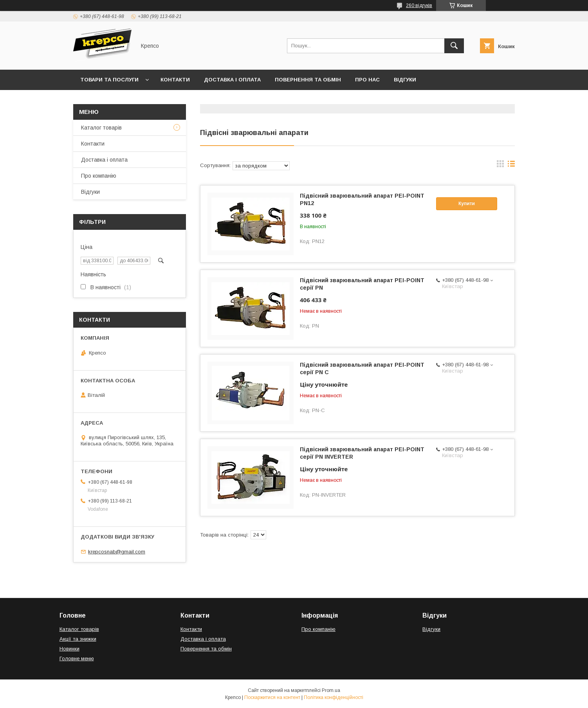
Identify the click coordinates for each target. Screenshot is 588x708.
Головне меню (77, 658)
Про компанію (99, 176)
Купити (467, 204)
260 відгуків (419, 5)
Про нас (367, 80)
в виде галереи (500, 166)
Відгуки (405, 80)
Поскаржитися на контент (272, 697)
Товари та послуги (109, 80)
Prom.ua (331, 690)
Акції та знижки (78, 639)
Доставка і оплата (232, 80)
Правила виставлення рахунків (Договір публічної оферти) (171, 100)
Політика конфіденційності (334, 697)
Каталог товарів (101, 128)
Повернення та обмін (308, 80)
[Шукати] (454, 46)
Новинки (69, 649)
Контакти (175, 80)
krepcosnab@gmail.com (117, 552)
